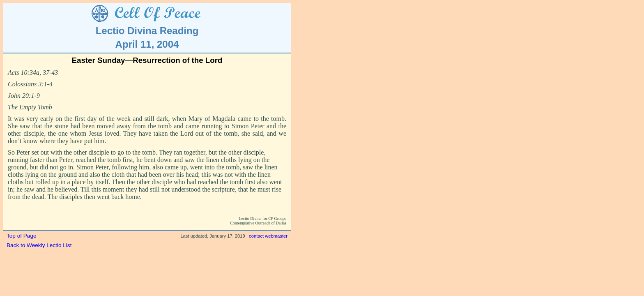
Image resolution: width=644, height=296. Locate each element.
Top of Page (22, 236)
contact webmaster (268, 236)
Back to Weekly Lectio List (39, 245)
